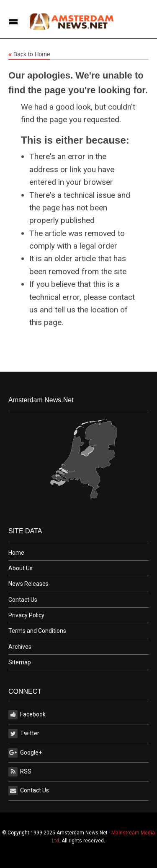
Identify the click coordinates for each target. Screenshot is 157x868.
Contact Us (23, 600)
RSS (20, 772)
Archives (20, 647)
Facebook (27, 715)
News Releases (28, 584)
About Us (21, 568)
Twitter (24, 734)
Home (16, 553)
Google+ (25, 753)
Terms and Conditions (37, 631)
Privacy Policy (26, 615)
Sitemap (20, 662)
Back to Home (29, 55)
